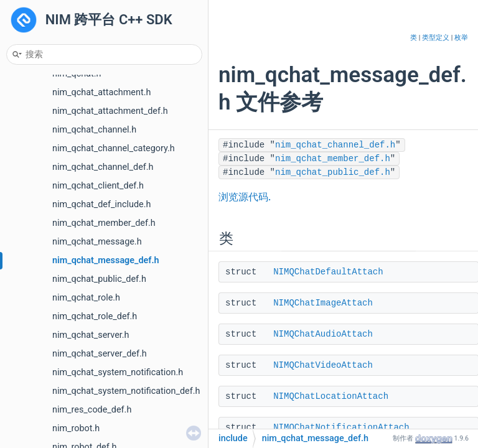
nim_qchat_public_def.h (99, 279)
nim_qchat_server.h (91, 335)
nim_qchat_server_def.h (100, 354)
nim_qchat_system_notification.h (118, 372)
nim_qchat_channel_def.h (103, 167)
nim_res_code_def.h (92, 410)
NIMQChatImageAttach (323, 303)
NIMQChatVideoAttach (323, 365)
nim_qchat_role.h (86, 298)
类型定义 (436, 38)
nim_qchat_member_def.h (104, 223)
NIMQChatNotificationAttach (341, 427)
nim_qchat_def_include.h (101, 204)
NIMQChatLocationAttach (331, 396)
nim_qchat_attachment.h (101, 92)
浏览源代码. (245, 197)
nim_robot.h (76, 428)
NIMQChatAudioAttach (323, 334)
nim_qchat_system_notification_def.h (126, 391)
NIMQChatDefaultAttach (328, 272)
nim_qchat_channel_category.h (114, 148)
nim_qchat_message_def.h (106, 260)
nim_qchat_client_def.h (98, 186)
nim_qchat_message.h (97, 242)
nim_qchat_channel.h (94, 130)
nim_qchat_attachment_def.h (110, 111)
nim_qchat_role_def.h (95, 316)
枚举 (461, 38)
